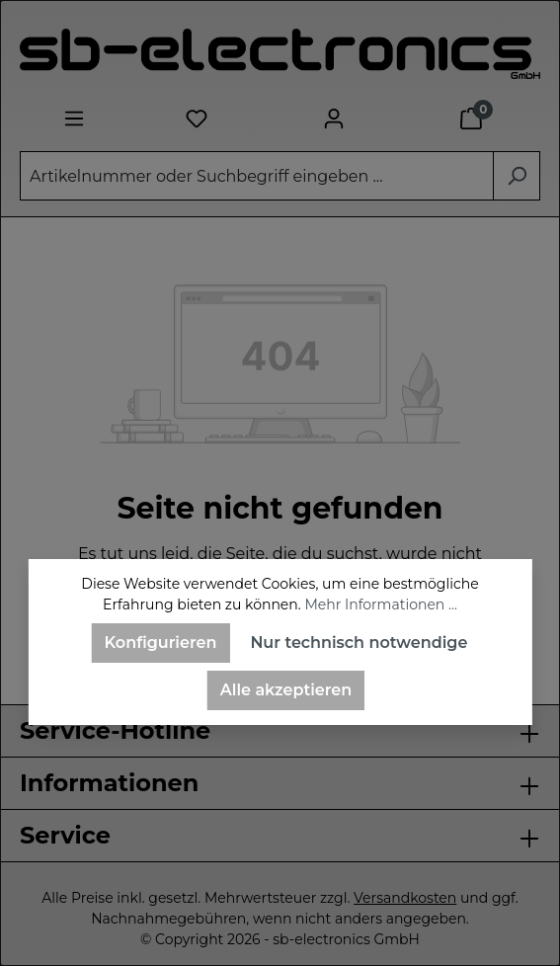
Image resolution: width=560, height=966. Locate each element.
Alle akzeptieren (286, 690)
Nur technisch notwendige (359, 643)
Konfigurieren (161, 643)
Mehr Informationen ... (380, 604)
